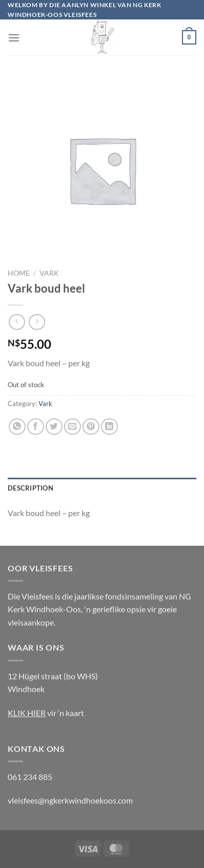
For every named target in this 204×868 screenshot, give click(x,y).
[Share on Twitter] (54, 427)
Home (19, 273)
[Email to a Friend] (73, 427)
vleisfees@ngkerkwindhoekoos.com (70, 800)
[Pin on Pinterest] (91, 427)
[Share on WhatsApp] (17, 427)
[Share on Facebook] (36, 427)
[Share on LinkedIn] (109, 427)
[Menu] (14, 38)
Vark (49, 273)
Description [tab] (30, 488)
